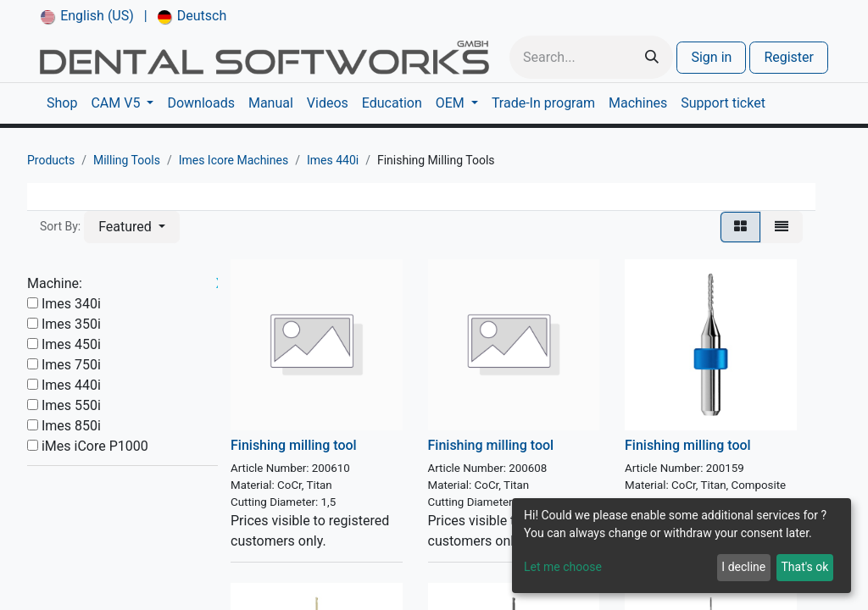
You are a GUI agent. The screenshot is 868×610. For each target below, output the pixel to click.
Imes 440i (333, 160)
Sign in (711, 57)
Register (789, 57)
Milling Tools (127, 160)
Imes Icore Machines (234, 160)
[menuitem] (87, 16)
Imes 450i (71, 344)
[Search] (652, 57)
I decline (743, 567)
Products (51, 160)
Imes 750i (71, 365)
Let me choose (563, 567)
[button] (132, 227)
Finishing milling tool (294, 445)
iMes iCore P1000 (95, 446)
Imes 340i (71, 304)
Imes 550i (71, 405)
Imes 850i (71, 426)
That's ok (804, 567)
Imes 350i (71, 324)
